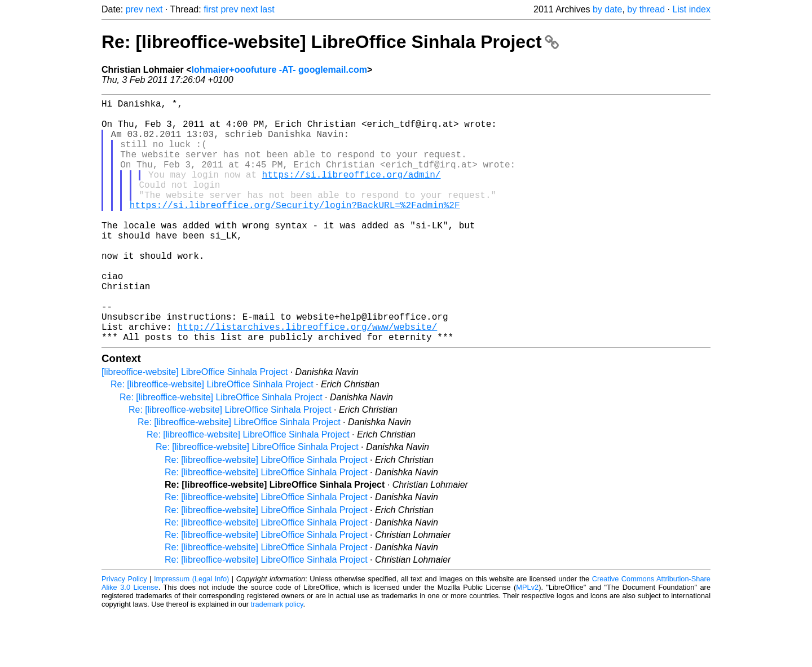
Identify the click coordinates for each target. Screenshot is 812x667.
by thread (646, 9)
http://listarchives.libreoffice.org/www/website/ (307, 378)
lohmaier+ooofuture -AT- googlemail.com (279, 70)
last (268, 9)
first (211, 9)
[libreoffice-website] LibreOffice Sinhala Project (195, 426)
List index (691, 9)
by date (607, 9)
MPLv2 (527, 641)
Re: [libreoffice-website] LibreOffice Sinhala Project (330, 42)
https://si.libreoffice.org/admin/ (352, 192)
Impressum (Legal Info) (191, 633)
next (154, 9)
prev (134, 9)
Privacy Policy (124, 633)
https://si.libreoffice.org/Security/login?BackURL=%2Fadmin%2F (295, 229)
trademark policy (277, 658)
